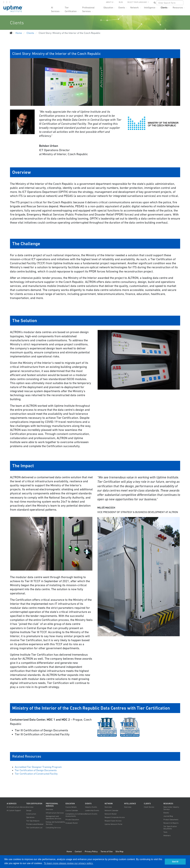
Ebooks (166, 813)
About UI (110, 2)
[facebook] (4, 2)
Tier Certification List (34, 828)
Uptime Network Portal (113, 824)
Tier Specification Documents (170, 828)
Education (108, 8)
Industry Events (91, 807)
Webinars (167, 836)
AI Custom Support (14, 810)
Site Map (119, 851)
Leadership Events (92, 810)
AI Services (55, 8)
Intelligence (150, 8)
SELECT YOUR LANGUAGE (137, 2)
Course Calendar (72, 810)
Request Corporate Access (115, 817)
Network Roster (111, 814)
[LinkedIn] (10, 2)
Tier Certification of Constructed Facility (36, 774)
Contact (78, 851)
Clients (164, 8)
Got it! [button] (175, 862)
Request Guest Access (113, 821)
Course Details (71, 807)
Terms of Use (107, 851)
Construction (31, 814)
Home (69, 851)
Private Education (72, 820)
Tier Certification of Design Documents (36, 770)
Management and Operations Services (54, 817)
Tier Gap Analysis (33, 821)
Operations (30, 817)
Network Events (91, 814)
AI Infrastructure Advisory (17, 807)
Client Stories (149, 807)
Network (134, 8)
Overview (30, 807)
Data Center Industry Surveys (171, 808)
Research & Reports (171, 823)
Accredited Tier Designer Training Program (38, 767)
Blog (121, 2)
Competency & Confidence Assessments (75, 815)
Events (122, 8)
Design (29, 810)
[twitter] (7, 2)
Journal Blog (168, 816)
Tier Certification (71, 8)
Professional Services (88, 8)
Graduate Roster (72, 823)
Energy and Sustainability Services (55, 823)
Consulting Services (53, 828)
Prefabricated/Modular (35, 824)
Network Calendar (111, 810)
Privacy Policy (91, 851)
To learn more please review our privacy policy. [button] (68, 863)
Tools (165, 832)
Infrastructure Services (55, 813)
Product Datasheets (171, 820)
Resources (178, 8)
